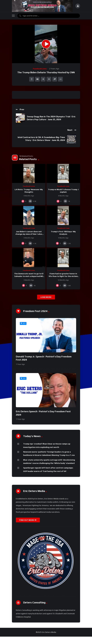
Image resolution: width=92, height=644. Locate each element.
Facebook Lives (40, 69)
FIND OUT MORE (28, 520)
